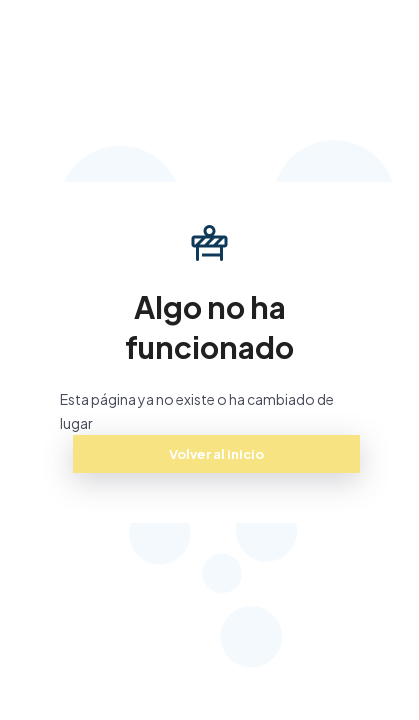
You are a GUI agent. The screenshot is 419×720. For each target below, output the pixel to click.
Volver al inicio (216, 454)
